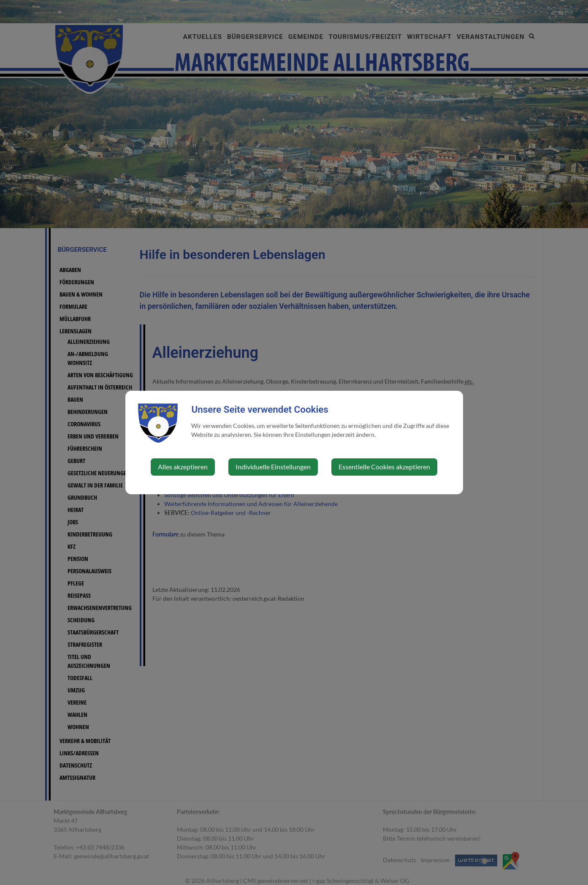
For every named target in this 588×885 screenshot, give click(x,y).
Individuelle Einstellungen (273, 467)
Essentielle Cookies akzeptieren (384, 467)
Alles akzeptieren (183, 467)
